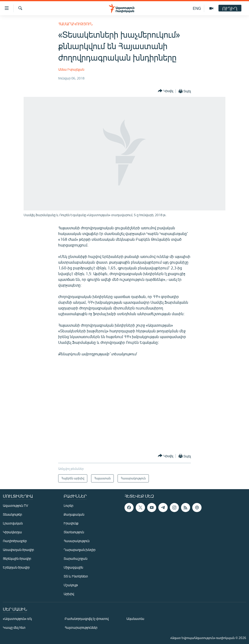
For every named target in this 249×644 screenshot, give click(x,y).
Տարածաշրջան (75, 558)
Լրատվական (13, 523)
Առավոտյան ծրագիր (18, 550)
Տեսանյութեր (12, 514)
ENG (197, 8)
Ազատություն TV (16, 505)
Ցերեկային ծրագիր (17, 558)
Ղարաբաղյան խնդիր (80, 550)
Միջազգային (73, 567)
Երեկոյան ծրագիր (16, 567)
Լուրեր (68, 505)
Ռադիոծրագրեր (15, 541)
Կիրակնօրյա (12, 532)
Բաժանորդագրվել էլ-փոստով (87, 619)
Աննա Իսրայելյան (71, 69)
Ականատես (135, 619)
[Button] (166, 91)
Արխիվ (69, 594)
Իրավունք (71, 523)
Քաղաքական (74, 514)
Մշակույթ (71, 585)
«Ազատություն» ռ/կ (17, 619)
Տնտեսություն (74, 532)
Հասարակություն (75, 24)
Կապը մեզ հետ (14, 627)
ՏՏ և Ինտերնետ (76, 576)
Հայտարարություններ (81, 627)
